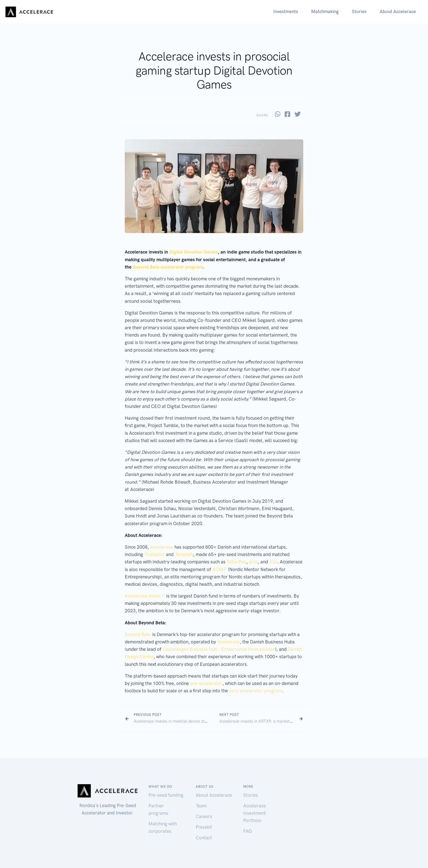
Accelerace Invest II (145, 596)
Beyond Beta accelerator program (168, 267)
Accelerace (162, 547)
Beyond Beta (138, 634)
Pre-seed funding (166, 795)
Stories (359, 11)
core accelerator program (256, 691)
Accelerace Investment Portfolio (255, 813)
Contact (204, 838)
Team (201, 806)
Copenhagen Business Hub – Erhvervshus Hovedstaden (219, 649)
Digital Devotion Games (194, 252)
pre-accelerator (206, 683)
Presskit (204, 827)
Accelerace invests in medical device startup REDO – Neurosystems (195, 721)
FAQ (248, 831)
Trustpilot (154, 554)
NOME (219, 569)
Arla (253, 562)
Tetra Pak (237, 562)
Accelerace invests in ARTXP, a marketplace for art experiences (277, 721)
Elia (273, 562)
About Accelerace (398, 11)
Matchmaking (325, 11)
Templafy (184, 554)
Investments (286, 11)
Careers (204, 816)
